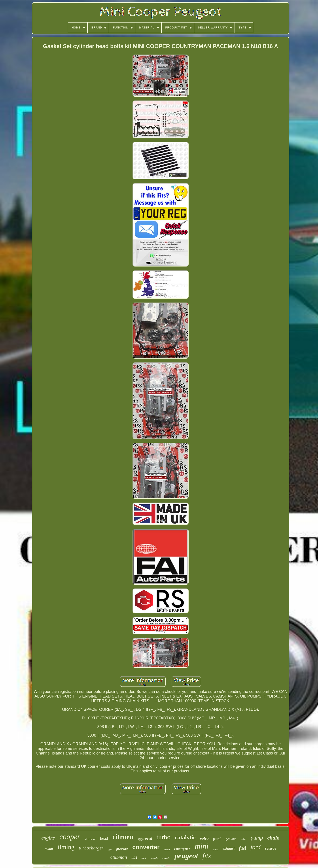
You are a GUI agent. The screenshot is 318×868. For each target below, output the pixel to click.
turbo (164, 837)
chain (273, 838)
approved (145, 839)
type (110, 849)
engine (48, 838)
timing (66, 847)
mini (202, 846)
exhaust (228, 848)
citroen (123, 837)
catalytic (185, 837)
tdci (134, 858)
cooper (70, 837)
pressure (122, 849)
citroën (166, 858)
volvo (204, 838)
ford (256, 847)
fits (207, 856)
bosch (167, 849)
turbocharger (91, 848)
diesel (215, 850)
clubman (119, 857)
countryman (182, 849)
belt (144, 858)
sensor (271, 848)
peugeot (186, 856)
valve (243, 839)
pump (257, 838)
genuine (231, 839)
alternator (90, 839)
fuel (242, 848)
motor (49, 849)
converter (146, 847)
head (104, 838)
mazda (154, 858)
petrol (217, 839)
